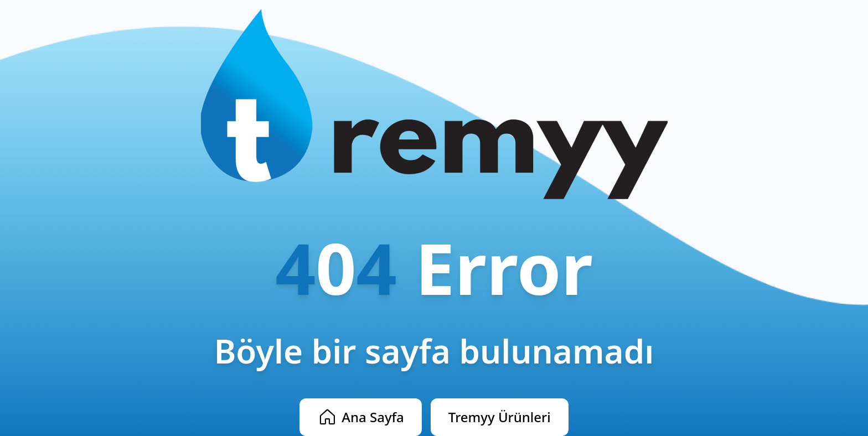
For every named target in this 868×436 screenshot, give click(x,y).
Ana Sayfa (361, 417)
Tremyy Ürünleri (500, 417)
